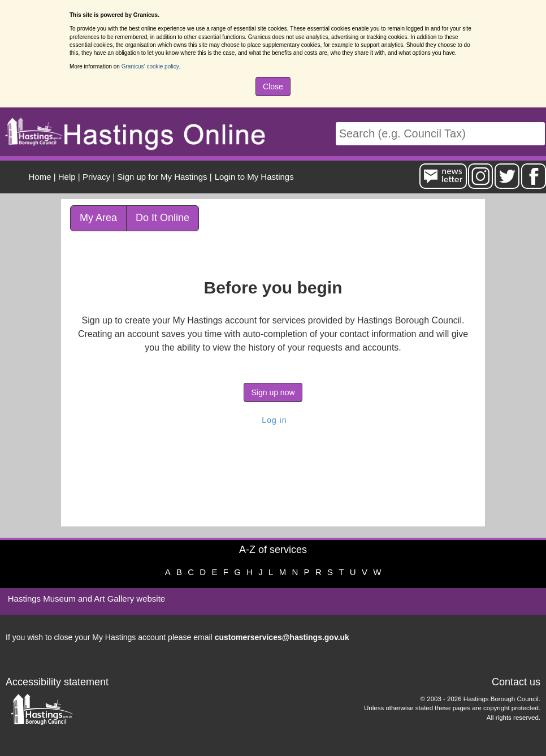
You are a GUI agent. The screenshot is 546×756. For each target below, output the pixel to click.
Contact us (516, 682)
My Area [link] (98, 218)
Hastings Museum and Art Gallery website (86, 599)
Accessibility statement (57, 682)
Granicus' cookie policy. (151, 66)
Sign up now (273, 392)
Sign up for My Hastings (162, 177)
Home (40, 177)
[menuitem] (253, 177)
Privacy (96, 177)
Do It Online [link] (162, 218)
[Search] (440, 134)
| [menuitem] (42, 177)
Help (67, 177)
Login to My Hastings (254, 177)
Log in (273, 420)
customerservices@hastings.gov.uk (282, 637)
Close (273, 87)
